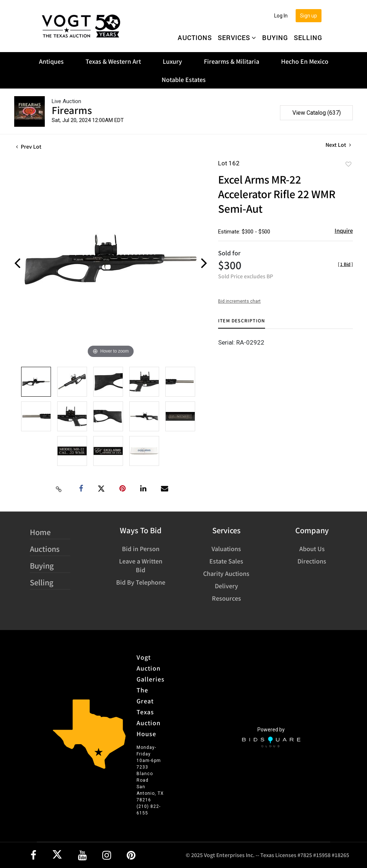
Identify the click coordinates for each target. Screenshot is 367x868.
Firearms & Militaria (232, 61)
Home (40, 532)
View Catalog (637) (317, 113)
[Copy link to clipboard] (59, 489)
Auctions (195, 38)
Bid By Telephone (141, 582)
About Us (312, 549)
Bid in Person (141, 549)
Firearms (72, 110)
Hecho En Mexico (305, 61)
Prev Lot (29, 146)
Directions (312, 561)
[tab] (242, 323)
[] (345, 264)
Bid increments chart (239, 301)
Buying (275, 38)
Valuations (226, 549)
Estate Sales (226, 561)
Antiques (51, 61)
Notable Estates (184, 79)
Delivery (226, 586)
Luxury (172, 61)
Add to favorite (348, 164)
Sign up (309, 16)
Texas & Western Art (113, 61)
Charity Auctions (226, 573)
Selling (308, 38)
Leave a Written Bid (141, 565)
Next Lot (338, 145)
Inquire (344, 230)
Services (237, 38)
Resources (226, 598)
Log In (281, 16)
